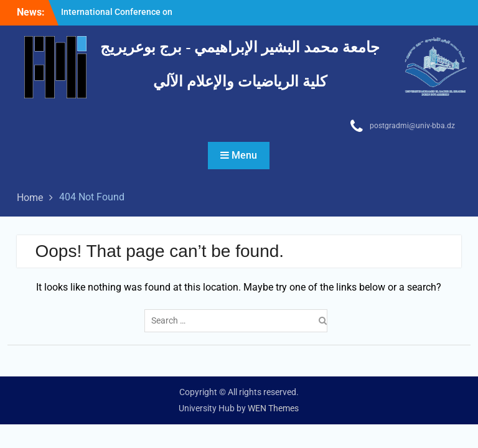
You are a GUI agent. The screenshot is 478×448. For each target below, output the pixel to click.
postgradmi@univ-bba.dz (412, 126)
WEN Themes (273, 408)
